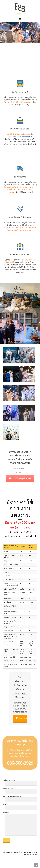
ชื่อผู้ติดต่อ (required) (20, 782)
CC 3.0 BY (34, 854)
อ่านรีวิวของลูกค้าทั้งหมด (20, 478)
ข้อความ (20, 814)
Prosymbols (17, 852)
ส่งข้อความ (21, 716)
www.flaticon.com (30, 852)
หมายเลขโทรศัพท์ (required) (20, 798)
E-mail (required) (20, 790)
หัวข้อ (20, 806)
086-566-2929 (20, 762)
